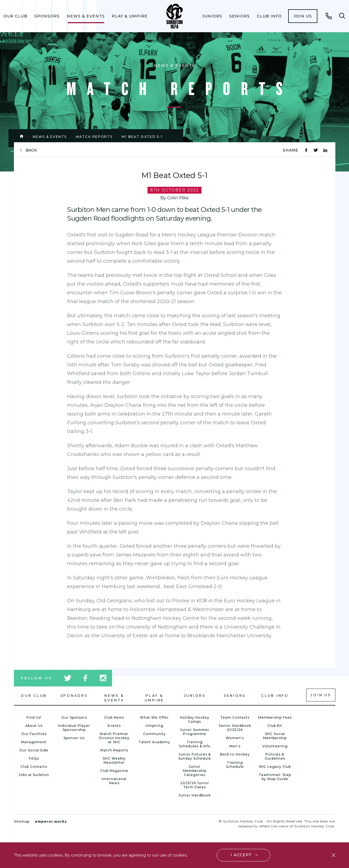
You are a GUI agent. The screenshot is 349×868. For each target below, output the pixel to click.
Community (154, 734)
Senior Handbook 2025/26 (235, 728)
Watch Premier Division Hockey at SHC (114, 738)
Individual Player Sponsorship (74, 728)
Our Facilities (34, 734)
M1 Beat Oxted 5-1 (142, 137)
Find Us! (34, 717)
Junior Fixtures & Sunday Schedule (195, 756)
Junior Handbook (195, 795)
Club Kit (275, 726)
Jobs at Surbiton (34, 775)
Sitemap (22, 821)
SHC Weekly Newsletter (114, 760)
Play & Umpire (130, 16)
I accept (241, 855)
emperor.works (51, 821)
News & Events (86, 16)
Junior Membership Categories (195, 771)
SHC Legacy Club (275, 767)
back (31, 150)
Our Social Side (34, 750)
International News (114, 781)
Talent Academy (154, 742)
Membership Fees (275, 717)
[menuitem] (15, 16)
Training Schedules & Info (195, 744)
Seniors (240, 16)
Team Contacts (235, 717)
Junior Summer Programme (195, 732)
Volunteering (275, 746)
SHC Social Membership (275, 736)
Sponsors (47, 16)
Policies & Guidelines (275, 756)
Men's (235, 746)
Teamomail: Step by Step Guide (275, 777)
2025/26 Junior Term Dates (195, 785)
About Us (34, 726)
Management (34, 742)
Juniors (212, 16)
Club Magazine (114, 771)
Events (114, 726)
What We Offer (154, 717)
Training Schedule (235, 765)
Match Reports (94, 137)
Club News (114, 717)
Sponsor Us (74, 738)
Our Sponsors (74, 717)
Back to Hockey (235, 754)
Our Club (15, 16)
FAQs (34, 758)
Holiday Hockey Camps (195, 719)
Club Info (269, 16)
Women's (235, 738)
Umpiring (154, 726)
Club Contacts (34, 767)
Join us (303, 16)
